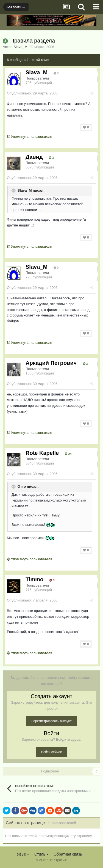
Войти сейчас (51, 752)
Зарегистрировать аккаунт (51, 721)
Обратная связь (68, 854)
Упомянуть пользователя (30, 137)
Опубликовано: (32, 93)
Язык (23, 854)
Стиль (41, 854)
